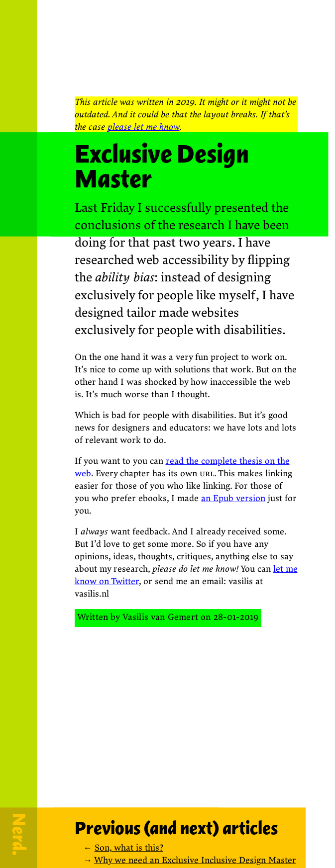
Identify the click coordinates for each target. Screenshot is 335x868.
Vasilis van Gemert (160, 617)
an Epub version (233, 498)
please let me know (144, 127)
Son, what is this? (129, 848)
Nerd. (19, 834)
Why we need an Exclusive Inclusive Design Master (195, 860)
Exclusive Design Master (162, 167)
